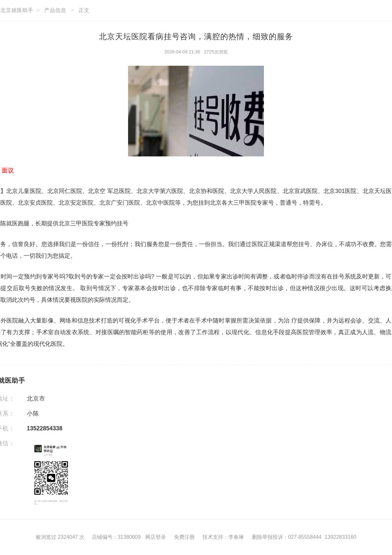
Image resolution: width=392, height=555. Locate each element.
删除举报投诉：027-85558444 (287, 537)
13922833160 (341, 537)
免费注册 (184, 537)
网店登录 (156, 537)
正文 (84, 10)
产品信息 (55, 10)
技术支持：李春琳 (223, 537)
